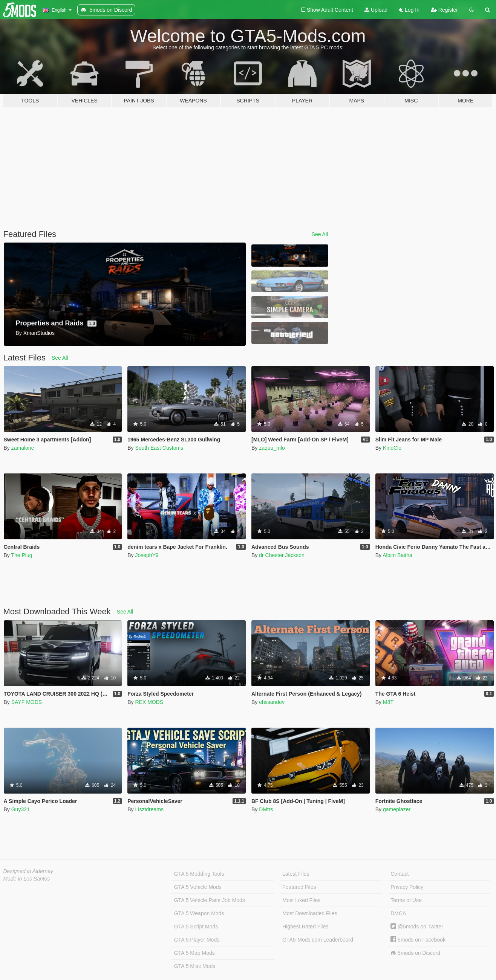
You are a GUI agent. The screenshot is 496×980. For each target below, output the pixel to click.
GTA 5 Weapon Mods (199, 913)
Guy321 (21, 809)
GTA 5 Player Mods (197, 940)
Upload (376, 10)
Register (444, 10)
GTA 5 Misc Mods (195, 966)
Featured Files (299, 887)
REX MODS (149, 702)
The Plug (21, 555)
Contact (400, 874)
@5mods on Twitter (417, 927)
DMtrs (266, 809)
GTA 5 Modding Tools (199, 874)
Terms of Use (406, 900)
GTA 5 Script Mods (196, 927)
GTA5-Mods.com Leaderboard (318, 940)
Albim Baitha (397, 555)
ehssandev (272, 702)
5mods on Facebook (418, 940)
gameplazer (397, 809)
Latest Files (296, 874)
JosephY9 (147, 555)
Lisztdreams (149, 809)
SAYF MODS (27, 702)
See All (320, 234)
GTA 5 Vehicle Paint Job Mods (210, 900)
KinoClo (392, 448)
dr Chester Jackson (282, 555)
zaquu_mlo (272, 448)
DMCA (398, 913)
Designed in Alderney (28, 871)
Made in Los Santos (27, 879)
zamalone (23, 448)
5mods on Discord (415, 953)
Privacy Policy (407, 887)
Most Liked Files (301, 900)
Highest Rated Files (305, 927)
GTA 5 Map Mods (194, 953)
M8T (388, 702)
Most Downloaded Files (310, 913)
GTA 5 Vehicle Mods (198, 887)
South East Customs (159, 448)
